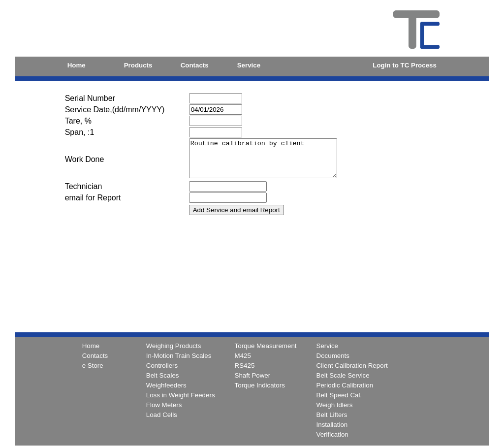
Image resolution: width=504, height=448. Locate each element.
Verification (332, 434)
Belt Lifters (332, 415)
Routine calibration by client (272, 162)
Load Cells (162, 415)
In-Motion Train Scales (179, 356)
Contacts (195, 65)
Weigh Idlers (335, 405)
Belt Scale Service (343, 375)
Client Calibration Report (352, 366)
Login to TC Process (405, 65)
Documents (333, 356)
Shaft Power (253, 375)
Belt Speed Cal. (339, 395)
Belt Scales (163, 375)
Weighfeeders (166, 385)
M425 (243, 356)
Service (249, 65)
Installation (332, 425)
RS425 (245, 366)
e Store (93, 366)
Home (77, 65)
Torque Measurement (266, 346)
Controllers (162, 366)
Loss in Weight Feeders (181, 395)
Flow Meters (164, 405)
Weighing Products (174, 346)
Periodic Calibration (345, 385)
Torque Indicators (260, 385)
